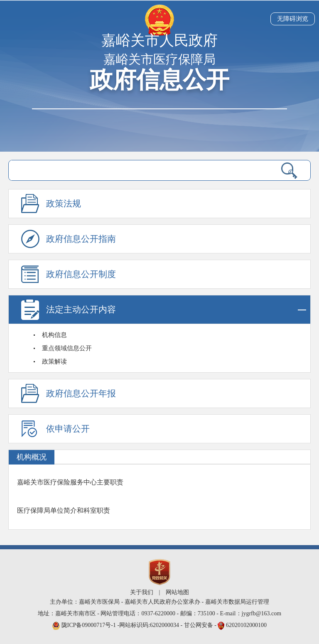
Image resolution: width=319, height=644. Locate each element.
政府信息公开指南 (81, 239)
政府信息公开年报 (81, 393)
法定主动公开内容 (176, 310)
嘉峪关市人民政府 (159, 41)
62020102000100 (246, 625)
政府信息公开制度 (81, 274)
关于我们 (142, 592)
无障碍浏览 (293, 19)
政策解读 (54, 361)
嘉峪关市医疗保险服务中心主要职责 (70, 482)
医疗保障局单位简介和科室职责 (64, 510)
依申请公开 (68, 429)
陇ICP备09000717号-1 (90, 625)
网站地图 (177, 592)
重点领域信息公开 (67, 348)
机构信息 (54, 335)
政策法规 (64, 204)
